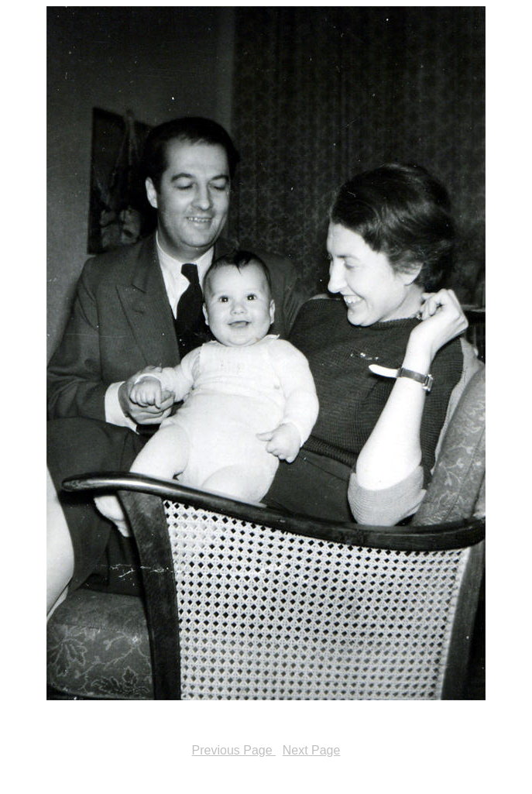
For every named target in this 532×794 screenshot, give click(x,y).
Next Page (312, 750)
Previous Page (234, 750)
